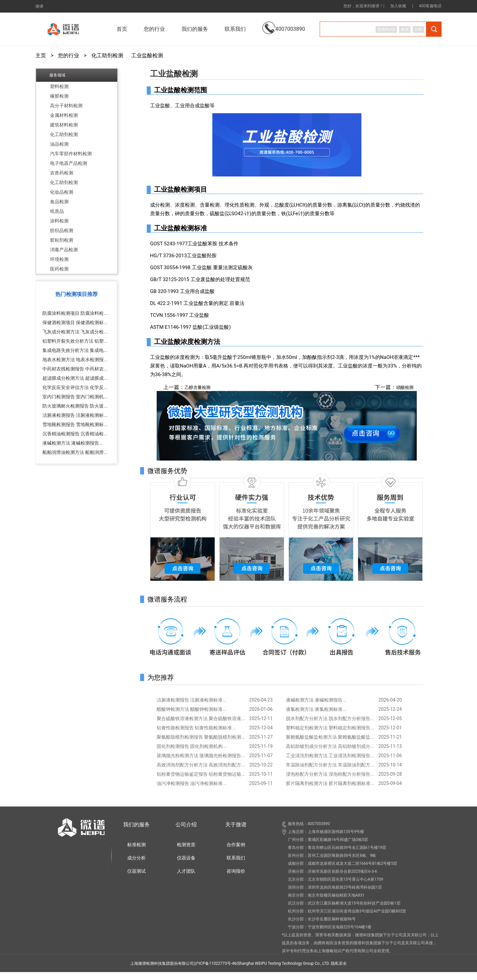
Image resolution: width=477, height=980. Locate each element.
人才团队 (186, 871)
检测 (405, 29)
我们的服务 (136, 825)
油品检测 (59, 144)
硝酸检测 (405, 388)
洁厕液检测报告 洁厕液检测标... (75, 415)
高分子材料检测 (66, 106)
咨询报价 (236, 871)
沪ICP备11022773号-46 (215, 963)
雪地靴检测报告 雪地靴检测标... (75, 424)
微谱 (39, 6)
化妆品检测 (62, 192)
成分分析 (136, 858)
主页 (41, 56)
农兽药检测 (62, 173)
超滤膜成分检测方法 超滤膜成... (75, 378)
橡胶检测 (59, 96)
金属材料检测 (64, 115)
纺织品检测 (62, 230)
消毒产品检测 (64, 250)
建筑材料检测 (64, 125)
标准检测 (136, 845)
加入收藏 (398, 6)
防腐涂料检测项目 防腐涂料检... (75, 313)
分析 (418, 29)
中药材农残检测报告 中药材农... (75, 369)
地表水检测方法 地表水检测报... (75, 360)
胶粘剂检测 (62, 240)
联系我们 (235, 29)
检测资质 (186, 845)
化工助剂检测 (107, 56)
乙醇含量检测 (197, 388)
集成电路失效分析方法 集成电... (75, 350)
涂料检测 (59, 221)
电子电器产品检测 (69, 163)
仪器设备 (186, 858)
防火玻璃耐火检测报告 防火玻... (75, 406)
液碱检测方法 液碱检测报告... (73, 443)
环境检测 (59, 259)
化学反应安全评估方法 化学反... (75, 387)
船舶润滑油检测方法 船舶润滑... (75, 452)
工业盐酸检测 (147, 56)
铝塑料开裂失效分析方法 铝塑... (75, 341)
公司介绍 (186, 825)
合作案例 (236, 845)
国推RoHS (386, 29)
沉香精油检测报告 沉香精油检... (75, 434)
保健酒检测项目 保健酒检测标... (75, 322)
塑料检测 (59, 86)
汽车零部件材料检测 (71, 154)
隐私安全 (339, 963)
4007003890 (284, 24)
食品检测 (59, 202)
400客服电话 (430, 6)
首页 (122, 29)
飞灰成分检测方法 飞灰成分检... (75, 332)
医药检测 (59, 269)
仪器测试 (136, 871)
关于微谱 (236, 825)
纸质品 (57, 211)
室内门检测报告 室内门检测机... (75, 397)
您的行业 (69, 56)
